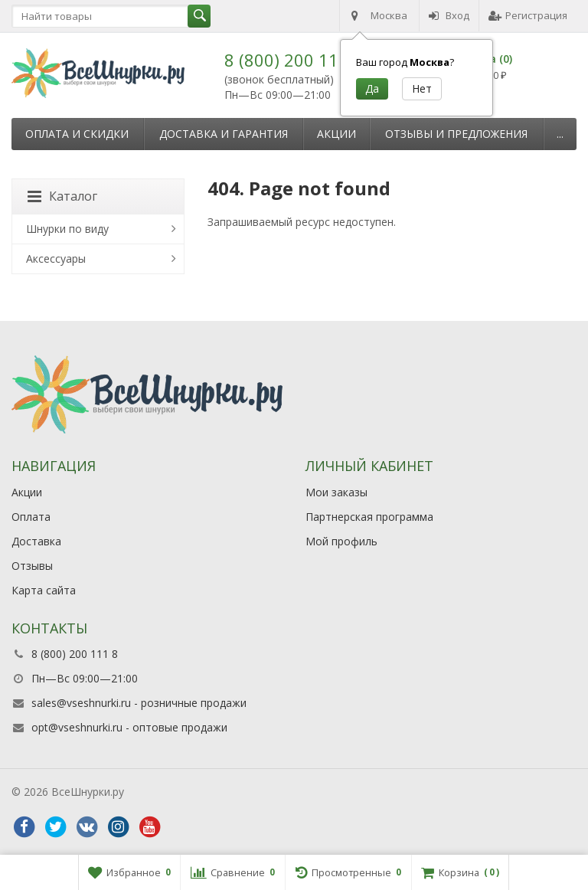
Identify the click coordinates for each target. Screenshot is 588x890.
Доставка (36, 541)
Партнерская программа (369, 517)
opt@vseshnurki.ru (77, 727)
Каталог (62, 196)
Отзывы (32, 566)
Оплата (31, 517)
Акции (336, 134)
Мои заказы (336, 492)
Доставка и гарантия (224, 134)
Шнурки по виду (67, 229)
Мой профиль (341, 541)
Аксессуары (56, 258)
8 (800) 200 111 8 (294, 60)
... (560, 134)
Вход (449, 15)
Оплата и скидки (77, 134)
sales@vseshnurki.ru (81, 703)
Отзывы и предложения (456, 134)
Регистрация (528, 15)
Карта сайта (44, 590)
